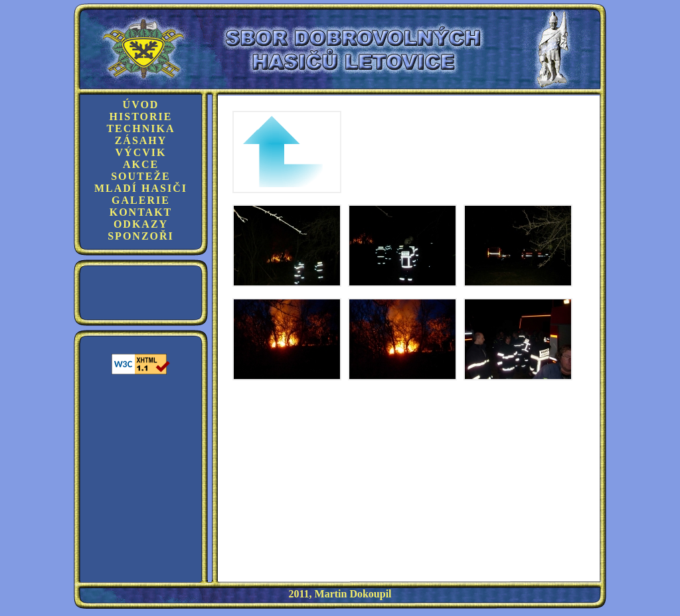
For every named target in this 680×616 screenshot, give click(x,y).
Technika (140, 128)
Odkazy (141, 224)
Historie (141, 116)
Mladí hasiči (141, 188)
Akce (141, 164)
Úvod (141, 105)
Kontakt (141, 212)
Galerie (141, 200)
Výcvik (141, 152)
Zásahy (141, 140)
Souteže (141, 176)
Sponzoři (141, 236)
